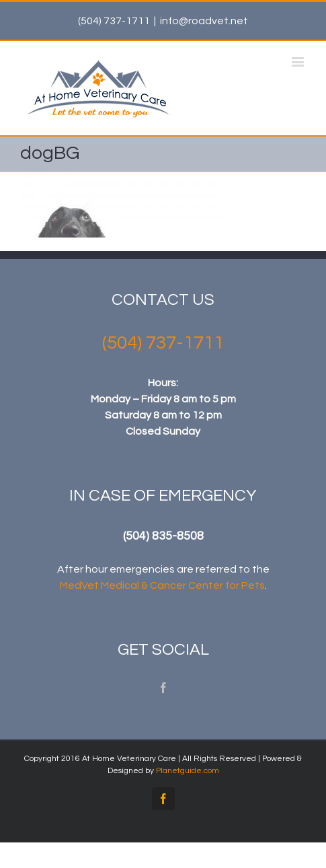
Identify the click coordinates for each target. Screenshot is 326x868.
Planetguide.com (188, 771)
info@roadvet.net (204, 21)
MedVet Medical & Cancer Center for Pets (162, 585)
